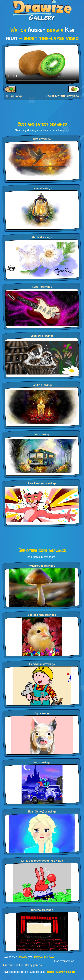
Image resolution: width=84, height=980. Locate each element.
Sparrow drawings (42, 336)
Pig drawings (42, 713)
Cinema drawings (42, 910)
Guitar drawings (42, 287)
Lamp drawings (42, 188)
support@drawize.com (61, 972)
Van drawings (42, 762)
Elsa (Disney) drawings (42, 812)
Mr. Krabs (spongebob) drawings (42, 861)
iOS (16, 965)
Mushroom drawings (42, 566)
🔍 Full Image (14, 96)
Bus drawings (42, 434)
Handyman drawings (42, 664)
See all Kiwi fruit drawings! (63, 96)
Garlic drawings (42, 237)
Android (8, 965)
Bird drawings (42, 139)
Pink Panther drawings (42, 483)
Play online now (44, 957)
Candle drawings (42, 385)
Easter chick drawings (42, 615)
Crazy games (33, 965)
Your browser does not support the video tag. (42, 65)
